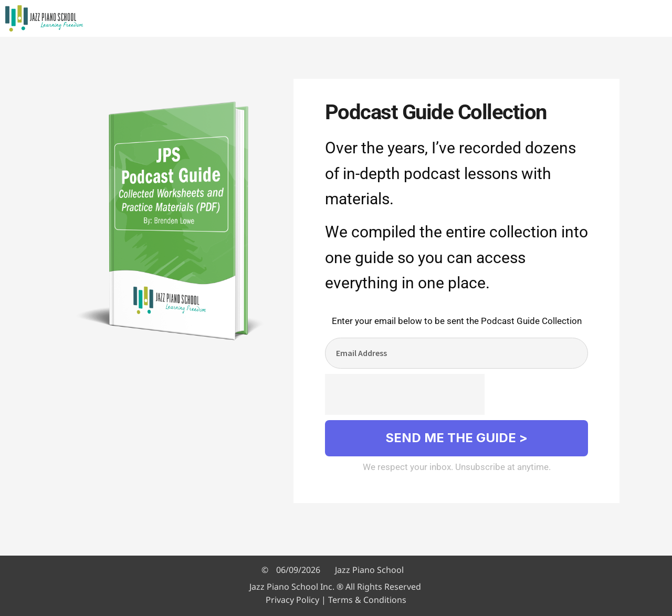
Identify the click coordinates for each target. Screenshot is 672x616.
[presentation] (405, 394)
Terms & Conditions (367, 600)
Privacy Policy (292, 600)
